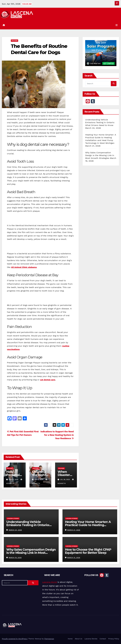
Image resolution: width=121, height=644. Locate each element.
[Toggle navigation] (117, 25)
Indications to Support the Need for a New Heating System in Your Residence (57, 435)
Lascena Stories (13, 518)
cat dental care (48, 380)
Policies (14, 41)
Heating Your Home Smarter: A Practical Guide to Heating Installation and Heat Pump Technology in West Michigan (88, 527)
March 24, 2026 (15, 530)
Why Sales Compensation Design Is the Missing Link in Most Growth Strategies (100, 155)
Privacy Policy (114, 639)
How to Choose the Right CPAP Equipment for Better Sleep (88, 551)
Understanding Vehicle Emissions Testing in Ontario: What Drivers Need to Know (100, 122)
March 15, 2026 (74, 558)
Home (70, 639)
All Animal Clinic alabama (24, 267)
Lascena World (50, 582)
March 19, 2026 (15, 558)
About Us (78, 639)
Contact (103, 639)
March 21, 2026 (74, 530)
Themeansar (49, 639)
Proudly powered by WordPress (15, 639)
